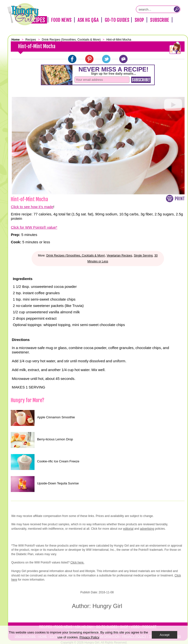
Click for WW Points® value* (34, 227)
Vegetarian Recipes (119, 256)
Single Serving (143, 256)
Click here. (77, 562)
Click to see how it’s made (32, 207)
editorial (128, 529)
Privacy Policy (89, 637)
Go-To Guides (117, 20)
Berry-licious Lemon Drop (55, 439)
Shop (139, 20)
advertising (147, 529)
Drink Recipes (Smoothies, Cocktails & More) (76, 256)
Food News (61, 20)
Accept (164, 635)
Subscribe (160, 20)
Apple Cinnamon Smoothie (56, 417)
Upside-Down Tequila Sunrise (58, 483)
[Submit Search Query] (177, 9)
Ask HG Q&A (88, 20)
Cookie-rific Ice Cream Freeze (58, 461)
